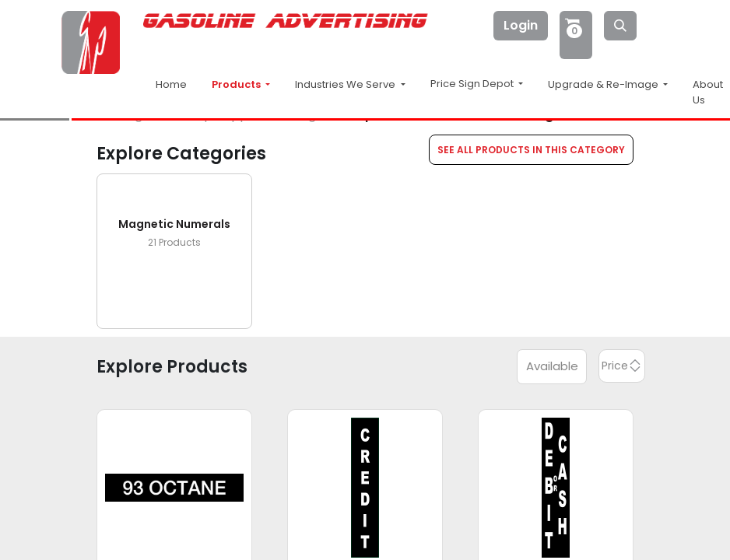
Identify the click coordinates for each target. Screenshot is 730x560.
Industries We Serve (346, 84)
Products (237, 84)
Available (552, 366)
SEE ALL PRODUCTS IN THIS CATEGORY (531, 150)
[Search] (620, 26)
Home (171, 84)
